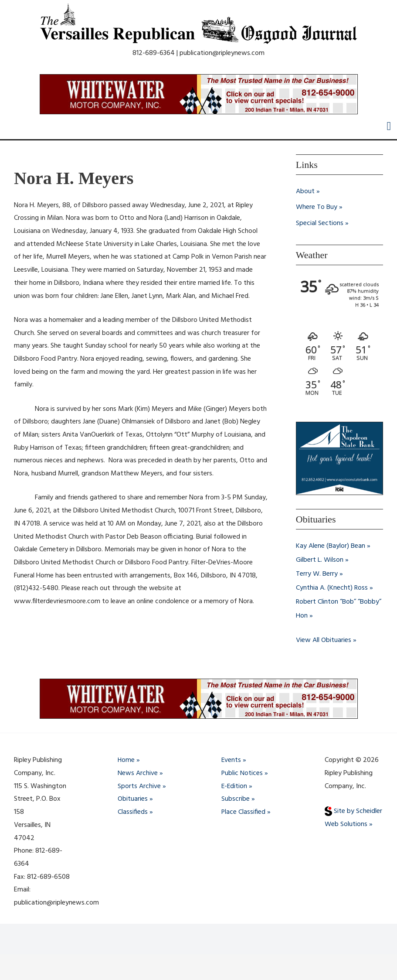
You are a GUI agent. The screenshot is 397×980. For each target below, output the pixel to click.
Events (231, 760)
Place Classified (244, 812)
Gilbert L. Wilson (320, 559)
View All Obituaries (324, 639)
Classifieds (133, 812)
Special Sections (320, 223)
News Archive (138, 773)
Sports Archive (139, 786)
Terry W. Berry (317, 573)
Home (126, 760)
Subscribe (236, 799)
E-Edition (235, 786)
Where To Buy (317, 207)
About (305, 191)
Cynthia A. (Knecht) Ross (332, 587)
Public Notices (242, 773)
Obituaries (133, 799)
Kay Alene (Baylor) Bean (331, 545)
